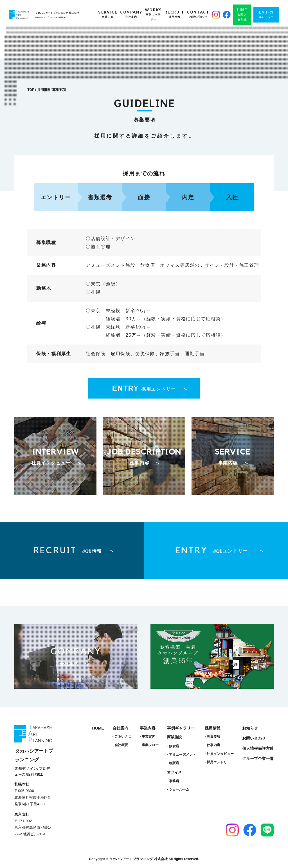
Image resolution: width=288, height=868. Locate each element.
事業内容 (148, 728)
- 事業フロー (149, 745)
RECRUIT (174, 15)
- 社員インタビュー (219, 754)
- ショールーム (178, 789)
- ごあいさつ (122, 737)
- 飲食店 (173, 746)
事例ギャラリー (181, 728)
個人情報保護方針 (258, 748)
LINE (242, 15)
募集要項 (59, 90)
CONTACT (198, 15)
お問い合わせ (254, 738)
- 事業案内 (148, 737)
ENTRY (266, 15)
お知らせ (250, 728)
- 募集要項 (212, 737)
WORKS (153, 15)
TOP (31, 90)
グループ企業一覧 (258, 759)
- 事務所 (173, 781)
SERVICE (108, 15)
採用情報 (44, 90)
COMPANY (131, 15)
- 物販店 (173, 763)
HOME (98, 728)
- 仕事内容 (212, 745)
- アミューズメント (182, 755)
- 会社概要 (120, 745)
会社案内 (120, 728)
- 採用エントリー (218, 762)
